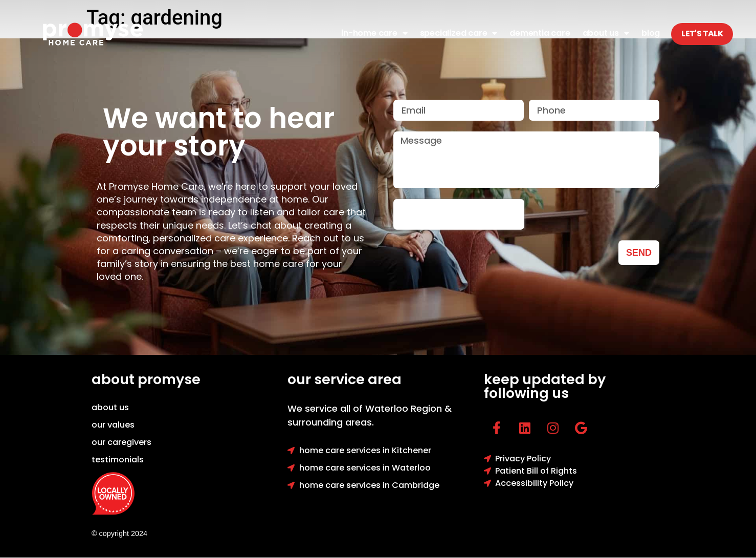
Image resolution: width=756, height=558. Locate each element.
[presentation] (459, 214)
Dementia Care (540, 33)
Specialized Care (459, 33)
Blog (651, 33)
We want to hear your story (219, 132)
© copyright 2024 (119, 533)
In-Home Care (374, 33)
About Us (606, 33)
